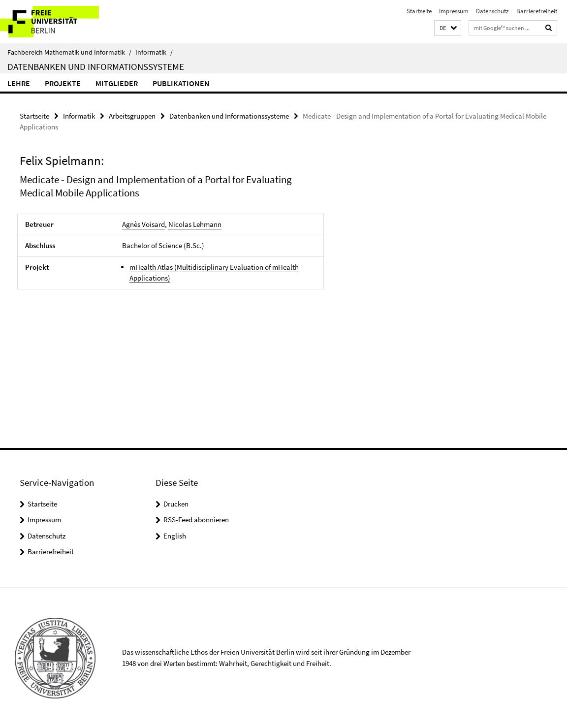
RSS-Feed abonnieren (196, 520)
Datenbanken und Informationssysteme (96, 66)
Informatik (154, 52)
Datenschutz (492, 11)
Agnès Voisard (143, 224)
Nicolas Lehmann (195, 224)
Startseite (419, 11)
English (175, 536)
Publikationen (181, 83)
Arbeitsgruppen (132, 116)
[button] (448, 28)
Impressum (454, 11)
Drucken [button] (176, 504)
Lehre (19, 83)
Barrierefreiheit (537, 11)
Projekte (63, 83)
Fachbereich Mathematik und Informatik (69, 52)
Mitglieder (117, 83)
